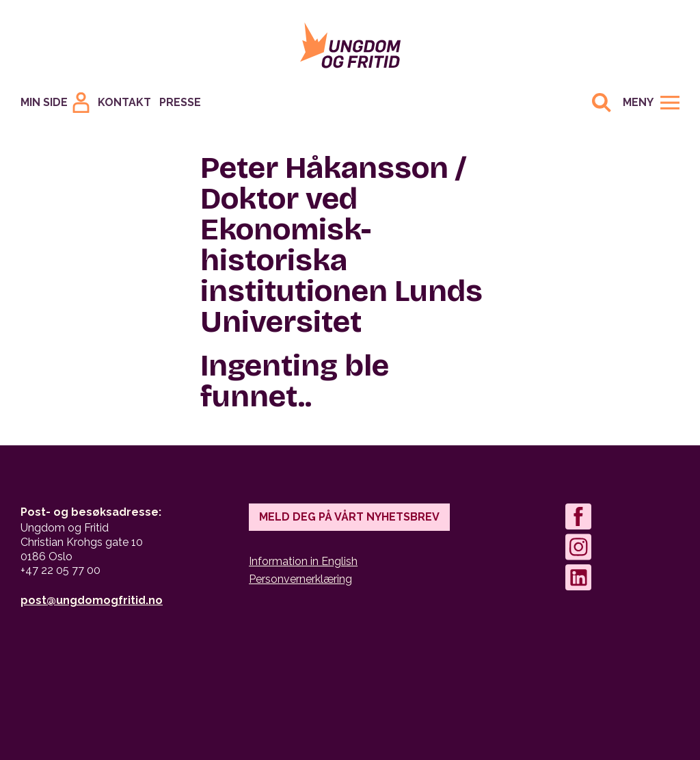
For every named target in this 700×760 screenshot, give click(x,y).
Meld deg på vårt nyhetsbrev (349, 517)
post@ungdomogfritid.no (92, 600)
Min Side (44, 102)
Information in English (303, 561)
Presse (180, 102)
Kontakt (124, 102)
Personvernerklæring (300, 579)
